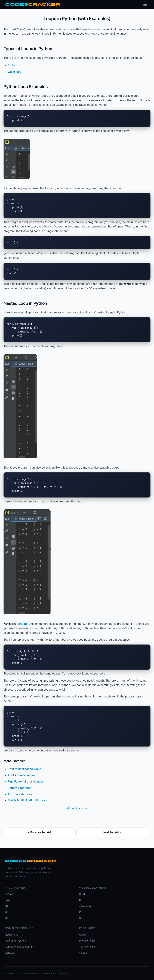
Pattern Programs (19, 788)
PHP (82, 912)
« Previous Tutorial (40, 832)
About (83, 935)
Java (8, 900)
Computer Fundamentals (19, 947)
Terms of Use (87, 947)
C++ (7, 906)
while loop (15, 72)
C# (7, 918)
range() (22, 624)
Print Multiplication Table (24, 769)
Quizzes (10, 953)
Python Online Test (77, 808)
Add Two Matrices (20, 794)
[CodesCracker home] (32, 5)
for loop (13, 65)
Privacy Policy (87, 941)
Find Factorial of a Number (26, 781)
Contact (84, 953)
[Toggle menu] (145, 4)
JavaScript (85, 906)
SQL (82, 918)
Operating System (15, 941)
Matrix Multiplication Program (28, 800)
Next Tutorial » (112, 832)
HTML (83, 894)
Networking (12, 935)
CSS (82, 900)
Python (9, 894)
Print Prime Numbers (22, 775)
